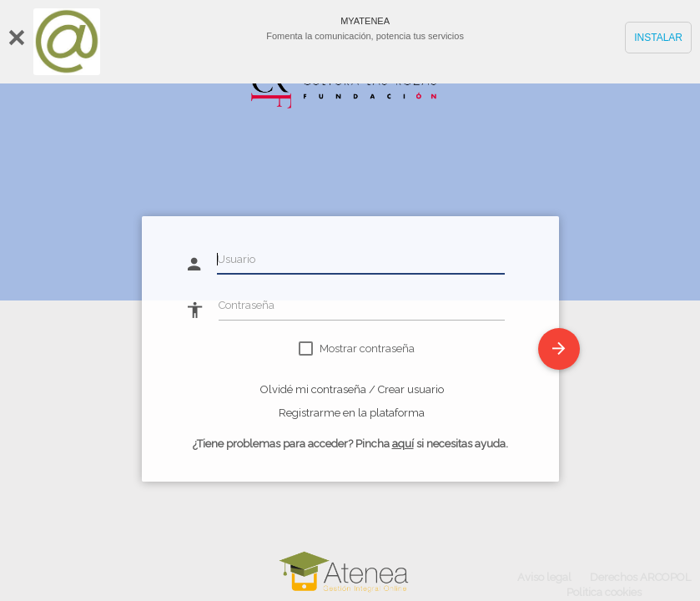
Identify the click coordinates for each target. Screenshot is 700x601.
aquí (403, 444)
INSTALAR (658, 38)
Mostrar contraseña (367, 348)
